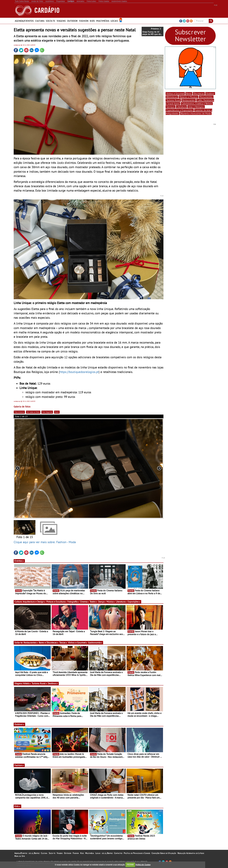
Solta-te (51, 21)
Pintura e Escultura (56, 602)
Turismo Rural (39, 683)
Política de (143, 865)
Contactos (118, 853)
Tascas (63, 643)
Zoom (57, 412)
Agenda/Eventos (24, 21)
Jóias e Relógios (196, 107)
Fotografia (73, 602)
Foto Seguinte (47, 412)
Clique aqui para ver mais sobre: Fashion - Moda (45, 542)
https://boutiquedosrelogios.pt (79, 372)
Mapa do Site (20, 856)
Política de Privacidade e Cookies (137, 853)
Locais (114, 21)
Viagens (61, 21)
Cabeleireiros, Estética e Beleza (197, 104)
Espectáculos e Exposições (180, 110)
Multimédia (103, 21)
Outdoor (72, 21)
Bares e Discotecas (49, 643)
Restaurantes (31, 643)
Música (111, 602)
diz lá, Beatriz (34, 853)
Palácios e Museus (188, 97)
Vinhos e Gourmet (78, 643)
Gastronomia (95, 643)
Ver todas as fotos (33, 412)
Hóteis (27, 683)
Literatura (121, 602)
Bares (189, 94)
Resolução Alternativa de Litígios (191, 853)
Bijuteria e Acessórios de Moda (196, 113)
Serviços (170, 107)
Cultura (40, 21)
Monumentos (206, 97)
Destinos (53, 683)
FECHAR (130, 865)
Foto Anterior (19, 412)
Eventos (19, 561)
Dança (102, 602)
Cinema (84, 602)
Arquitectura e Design (34, 602)
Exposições (134, 602)
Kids (92, 21)
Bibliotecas (172, 97)
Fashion (84, 21)
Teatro (93, 602)
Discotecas (199, 94)
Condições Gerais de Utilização (164, 853)
